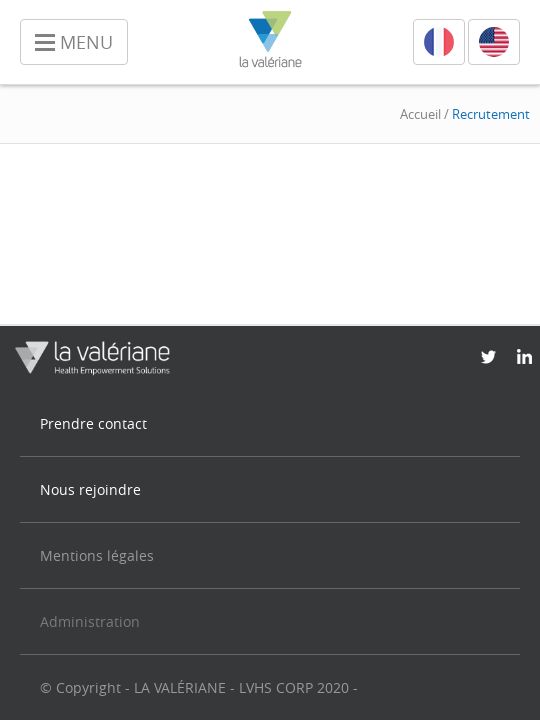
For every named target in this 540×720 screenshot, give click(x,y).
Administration (90, 621)
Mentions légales (97, 555)
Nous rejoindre (90, 489)
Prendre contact (93, 423)
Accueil (420, 114)
